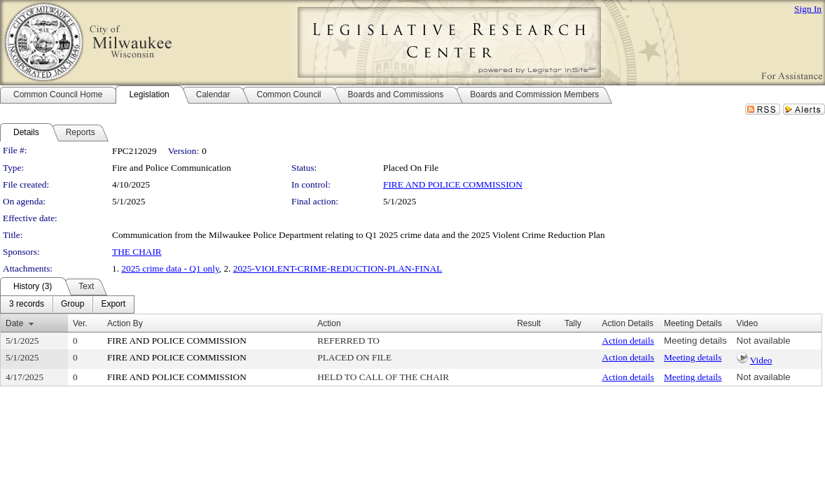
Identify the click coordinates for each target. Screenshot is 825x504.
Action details (628, 341)
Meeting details (695, 341)
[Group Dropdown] (72, 304)
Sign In (808, 9)
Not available (764, 341)
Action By (125, 323)
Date (14, 323)
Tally (573, 323)
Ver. (80, 323)
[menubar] (67, 304)
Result (529, 323)
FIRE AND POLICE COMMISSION (453, 184)
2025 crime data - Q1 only (170, 268)
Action (329, 323)
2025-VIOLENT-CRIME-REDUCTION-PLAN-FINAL (338, 268)
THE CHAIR (137, 252)
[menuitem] (27, 304)
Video (761, 360)
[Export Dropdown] (113, 304)
